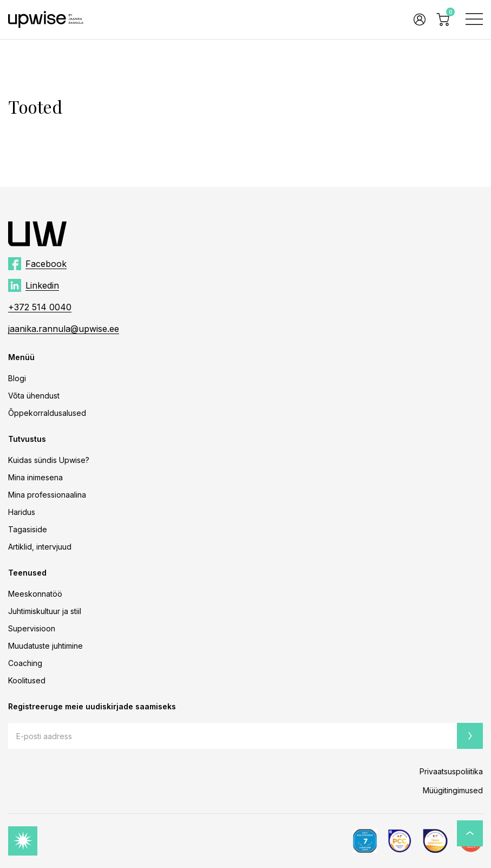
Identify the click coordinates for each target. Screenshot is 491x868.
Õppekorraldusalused (47, 413)
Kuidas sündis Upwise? (49, 460)
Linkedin (42, 285)
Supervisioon (32, 628)
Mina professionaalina (47, 495)
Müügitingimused (453, 790)
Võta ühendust (34, 396)
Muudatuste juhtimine (45, 646)
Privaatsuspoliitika (451, 771)
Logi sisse (420, 19)
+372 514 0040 (40, 307)
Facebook (46, 264)
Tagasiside (28, 529)
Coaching (25, 663)
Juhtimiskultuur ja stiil (45, 611)
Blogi (17, 378)
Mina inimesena (35, 477)
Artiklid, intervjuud (40, 547)
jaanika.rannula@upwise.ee (64, 329)
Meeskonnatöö (35, 594)
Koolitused (27, 680)
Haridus (22, 512)
